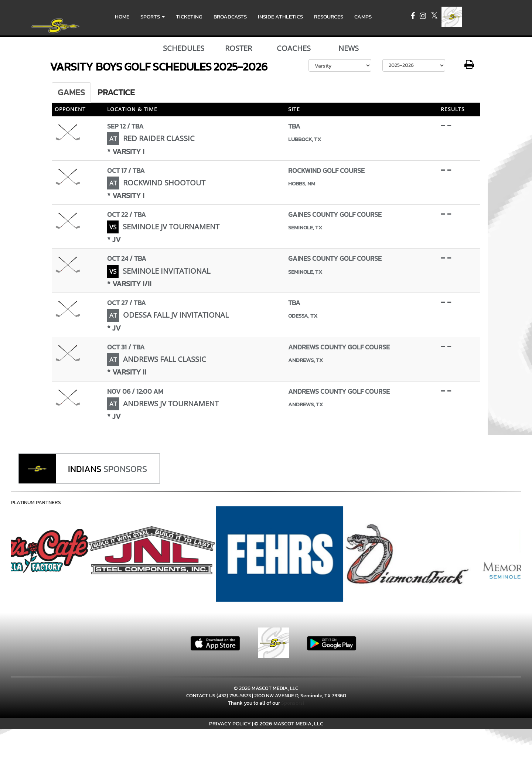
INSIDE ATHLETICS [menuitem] (280, 16)
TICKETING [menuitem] (189, 16)
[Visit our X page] (434, 17)
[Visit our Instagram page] (423, 17)
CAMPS (363, 16)
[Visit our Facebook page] (413, 17)
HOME (122, 16)
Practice (116, 92)
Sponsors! (293, 703)
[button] (153, 17)
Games (71, 92)
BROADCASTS (230, 16)
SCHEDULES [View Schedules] (184, 48)
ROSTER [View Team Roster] (238, 48)
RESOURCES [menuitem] (329, 16)
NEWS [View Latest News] (349, 48)
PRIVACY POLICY (230, 723)
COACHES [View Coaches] (294, 48)
